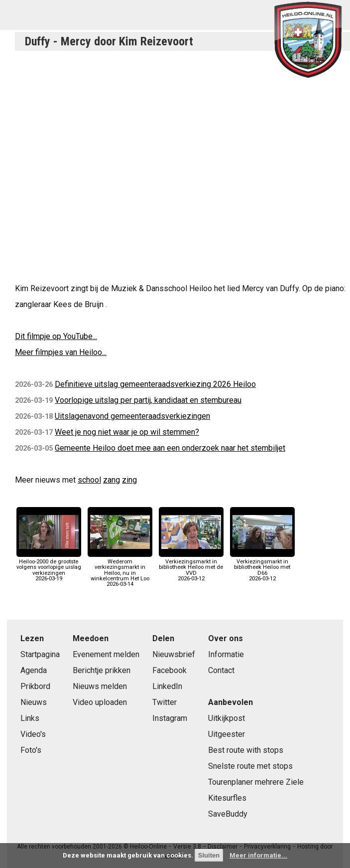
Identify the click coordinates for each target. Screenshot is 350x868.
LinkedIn (167, 686)
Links (30, 718)
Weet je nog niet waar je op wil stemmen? (127, 432)
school (89, 480)
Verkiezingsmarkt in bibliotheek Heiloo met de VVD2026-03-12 (191, 567)
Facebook (170, 670)
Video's (33, 734)
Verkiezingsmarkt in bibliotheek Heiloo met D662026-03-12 (262, 567)
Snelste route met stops (250, 766)
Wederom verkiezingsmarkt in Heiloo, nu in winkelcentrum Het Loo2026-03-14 (120, 570)
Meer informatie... (258, 855)
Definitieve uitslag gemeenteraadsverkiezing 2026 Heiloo (155, 384)
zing (129, 480)
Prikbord (35, 686)
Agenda (34, 670)
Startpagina (40, 654)
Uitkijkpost (227, 718)
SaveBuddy (228, 814)
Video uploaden (100, 702)
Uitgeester (227, 734)
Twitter (165, 702)
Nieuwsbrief (174, 654)
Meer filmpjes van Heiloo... (61, 352)
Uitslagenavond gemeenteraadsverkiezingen (132, 416)
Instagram (170, 718)
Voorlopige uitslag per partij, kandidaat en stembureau (148, 400)
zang (112, 480)
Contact (221, 670)
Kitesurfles (227, 798)
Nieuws (34, 702)
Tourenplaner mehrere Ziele (256, 782)
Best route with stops (246, 750)
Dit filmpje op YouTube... (56, 336)
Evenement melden (106, 654)
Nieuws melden (100, 686)
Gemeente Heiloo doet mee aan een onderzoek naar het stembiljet (170, 448)
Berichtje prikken (102, 670)
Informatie (226, 654)
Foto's (31, 750)
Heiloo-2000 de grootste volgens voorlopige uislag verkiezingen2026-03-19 (49, 567)
